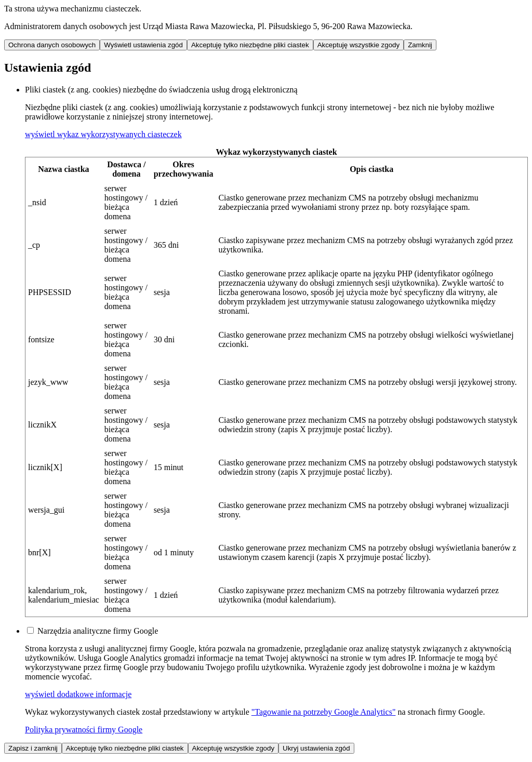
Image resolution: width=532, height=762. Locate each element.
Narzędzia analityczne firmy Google (98, 631)
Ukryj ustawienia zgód (316, 748)
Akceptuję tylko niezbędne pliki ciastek (250, 45)
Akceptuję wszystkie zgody (359, 45)
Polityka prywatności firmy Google (84, 730)
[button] (103, 134)
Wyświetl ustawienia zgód (143, 45)
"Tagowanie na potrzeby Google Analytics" (324, 712)
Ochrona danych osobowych (52, 45)
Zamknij (420, 45)
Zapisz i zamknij (33, 748)
